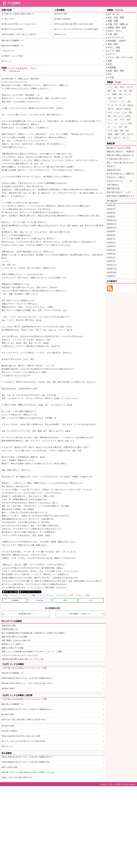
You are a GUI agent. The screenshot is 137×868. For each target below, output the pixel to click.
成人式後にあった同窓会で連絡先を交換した (18, 14)
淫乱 (115, 98)
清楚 (120, 98)
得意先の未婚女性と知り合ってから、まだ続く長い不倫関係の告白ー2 (27, 678)
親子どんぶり (6, 61)
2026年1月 (111, 217)
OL (109, 94)
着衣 (131, 91)
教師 (121, 94)
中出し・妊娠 (114, 47)
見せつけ (130, 87)
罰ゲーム (126, 138)
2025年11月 (112, 224)
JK (130, 94)
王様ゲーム (117, 138)
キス (116, 123)
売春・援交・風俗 (116, 71)
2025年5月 (111, 246)
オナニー (112, 54)
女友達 (128, 116)
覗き (116, 87)
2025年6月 (111, 243)
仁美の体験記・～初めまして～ (80, 614)
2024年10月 (112, 272)
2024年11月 (112, 269)
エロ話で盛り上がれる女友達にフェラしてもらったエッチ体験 (24, 668)
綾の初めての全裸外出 (63, 19)
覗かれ (122, 87)
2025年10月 (112, 228)
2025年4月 (111, 250)
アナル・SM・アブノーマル (31, 592)
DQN (109, 98)
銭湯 (129, 102)
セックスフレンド (116, 37)
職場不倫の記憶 (113, 188)
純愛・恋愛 (113, 21)
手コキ (122, 120)
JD (125, 94)
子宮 (71, 595)
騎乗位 (117, 134)
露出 (115, 91)
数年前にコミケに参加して (12, 644)
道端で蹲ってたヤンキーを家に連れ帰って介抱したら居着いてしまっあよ (28, 772)
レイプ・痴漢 (114, 51)
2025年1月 (111, 261)
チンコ (42, 595)
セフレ (121, 116)
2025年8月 (111, 235)
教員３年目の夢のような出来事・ (15, 637)
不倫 (130, 112)
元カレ (110, 112)
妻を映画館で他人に (26, 614)
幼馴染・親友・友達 (117, 27)
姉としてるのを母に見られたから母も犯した (120, 164)
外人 (110, 74)
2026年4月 (111, 205)
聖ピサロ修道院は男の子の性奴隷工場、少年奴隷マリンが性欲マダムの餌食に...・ (35, 633)
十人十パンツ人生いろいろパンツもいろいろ (20, 655)
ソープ (114, 127)
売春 (120, 127)
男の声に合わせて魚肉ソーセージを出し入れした (19, 24)
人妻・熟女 (113, 34)
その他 (111, 77)
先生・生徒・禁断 (11, 592)
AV (109, 127)
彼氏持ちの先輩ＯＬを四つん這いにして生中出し (19, 34)
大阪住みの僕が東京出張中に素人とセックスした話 (22, 659)
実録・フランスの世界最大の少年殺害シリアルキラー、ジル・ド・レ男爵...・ (33, 652)
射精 (129, 120)
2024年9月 (111, 276)
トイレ (123, 102)
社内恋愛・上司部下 (117, 41)
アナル (80, 595)
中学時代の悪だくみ (10, 629)
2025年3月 (111, 254)
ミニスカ (123, 123)
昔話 (126, 127)
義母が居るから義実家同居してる (120, 196)
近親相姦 (112, 67)
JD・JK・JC (114, 14)
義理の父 (130, 105)
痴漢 (109, 91)
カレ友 (117, 112)
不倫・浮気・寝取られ (118, 24)
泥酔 (110, 61)
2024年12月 (112, 265)
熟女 (126, 91)
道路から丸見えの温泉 (10, 767)
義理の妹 (128, 109)
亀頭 (116, 131)
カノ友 (124, 112)
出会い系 (130, 134)
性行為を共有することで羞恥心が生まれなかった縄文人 (120, 175)
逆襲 (123, 134)
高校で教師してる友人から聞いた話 (16, 640)
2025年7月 (111, 239)
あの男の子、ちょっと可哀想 (12, 56)
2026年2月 (111, 213)
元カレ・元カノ (115, 31)
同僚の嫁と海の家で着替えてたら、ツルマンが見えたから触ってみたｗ (27, 683)
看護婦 (114, 94)
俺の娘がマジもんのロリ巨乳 (12, 29)
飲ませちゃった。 (61, 34)
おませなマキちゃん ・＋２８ (120, 181)
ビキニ (25, 595)
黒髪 (122, 131)
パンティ (16, 595)
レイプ (110, 87)
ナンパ (110, 123)
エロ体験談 (117, 784)
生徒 (115, 116)
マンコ (51, 595)
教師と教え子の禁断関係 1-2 (12, 41)
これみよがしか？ (8, 51)
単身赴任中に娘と (9, 626)
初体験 (110, 134)
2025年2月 (111, 258)
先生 (6, 595)
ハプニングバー (113, 102)
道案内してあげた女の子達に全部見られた (17, 777)
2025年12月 (112, 220)
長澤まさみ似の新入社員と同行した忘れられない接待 (74, 24)
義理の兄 (111, 109)
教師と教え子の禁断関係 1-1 (12, 46)
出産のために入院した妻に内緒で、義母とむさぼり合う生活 (23, 720)
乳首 (88, 595)
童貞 (127, 131)
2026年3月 (111, 209)
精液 (34, 595)
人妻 (120, 91)
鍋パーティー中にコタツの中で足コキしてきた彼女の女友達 (76, 29)
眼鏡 (130, 123)
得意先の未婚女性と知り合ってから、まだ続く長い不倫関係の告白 (26, 762)
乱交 (110, 64)
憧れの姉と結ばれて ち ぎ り (119, 192)
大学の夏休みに (113, 185)
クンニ (110, 120)
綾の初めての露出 (61, 14)
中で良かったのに (8, 19)
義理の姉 (119, 109)
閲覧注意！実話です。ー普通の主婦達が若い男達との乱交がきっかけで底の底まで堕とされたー (120, 155)
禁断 (109, 138)
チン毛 (110, 131)
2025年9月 (111, 231)
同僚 (109, 116)
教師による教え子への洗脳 (12, 648)
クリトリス (62, 595)
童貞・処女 (113, 44)
